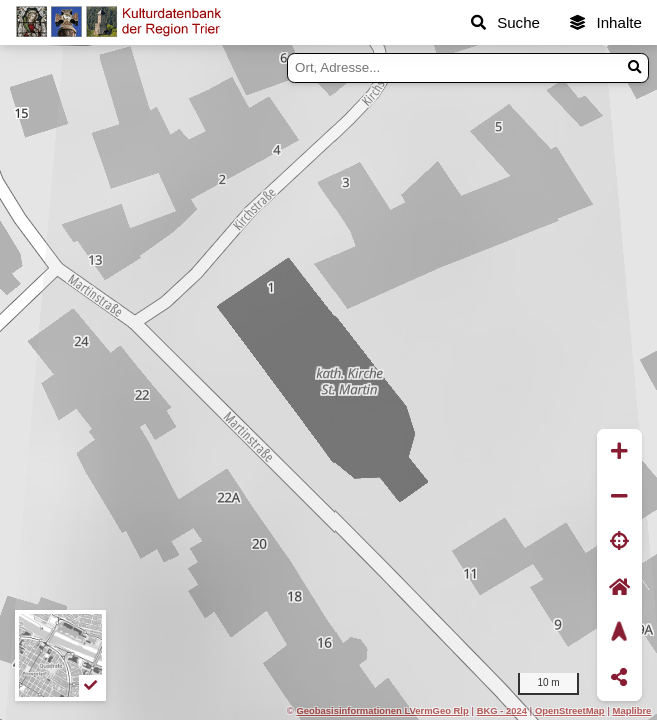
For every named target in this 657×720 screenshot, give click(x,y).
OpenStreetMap (570, 710)
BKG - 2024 (502, 710)
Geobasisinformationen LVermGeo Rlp (382, 710)
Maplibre (632, 710)
